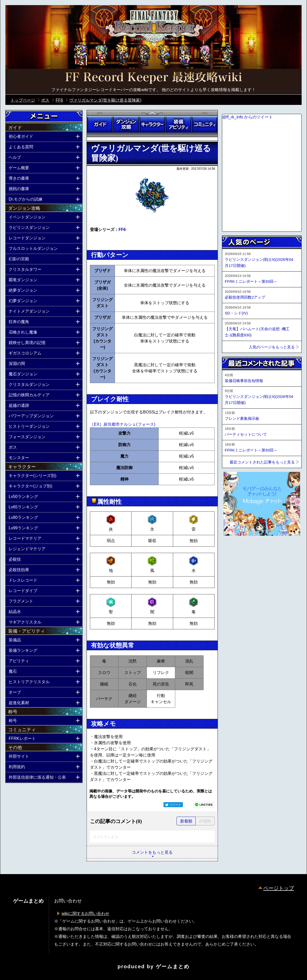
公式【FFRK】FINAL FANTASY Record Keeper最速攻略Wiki (153, 78)
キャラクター (152, 124)
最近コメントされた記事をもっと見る (262, 462)
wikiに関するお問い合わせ (85, 914)
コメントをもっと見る (152, 852)
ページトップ (279, 888)
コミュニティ (205, 124)
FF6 (122, 230)
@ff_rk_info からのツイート (247, 117)
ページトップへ (235, 549)
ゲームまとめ (173, 966)
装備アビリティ (178, 124)
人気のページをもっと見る (272, 347)
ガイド (100, 124)
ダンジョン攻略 (126, 124)
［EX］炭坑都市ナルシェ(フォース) (123, 424)
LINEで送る (204, 805)
